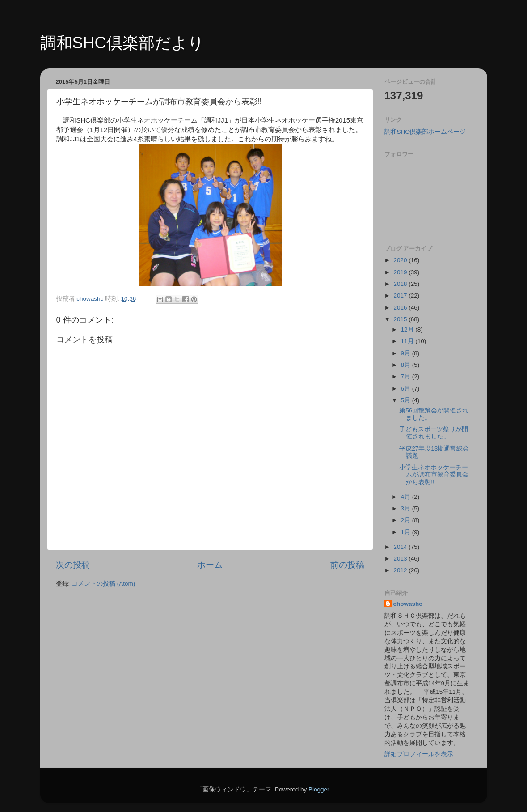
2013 (401, 559)
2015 (401, 319)
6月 (407, 389)
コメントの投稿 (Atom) (103, 584)
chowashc (408, 604)
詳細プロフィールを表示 (419, 754)
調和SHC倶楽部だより (122, 43)
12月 (408, 329)
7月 (407, 376)
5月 (407, 400)
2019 (401, 272)
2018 (401, 284)
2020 (401, 260)
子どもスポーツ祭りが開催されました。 (434, 433)
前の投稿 (347, 565)
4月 (407, 497)
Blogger (319, 789)
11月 (408, 341)
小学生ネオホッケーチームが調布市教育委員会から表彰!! (434, 474)
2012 (401, 570)
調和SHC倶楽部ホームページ (425, 132)
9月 (407, 353)
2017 (401, 295)
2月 (407, 520)
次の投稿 (73, 565)
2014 (401, 547)
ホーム (210, 565)
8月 (407, 365)
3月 (407, 508)
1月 (407, 532)
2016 (401, 308)
